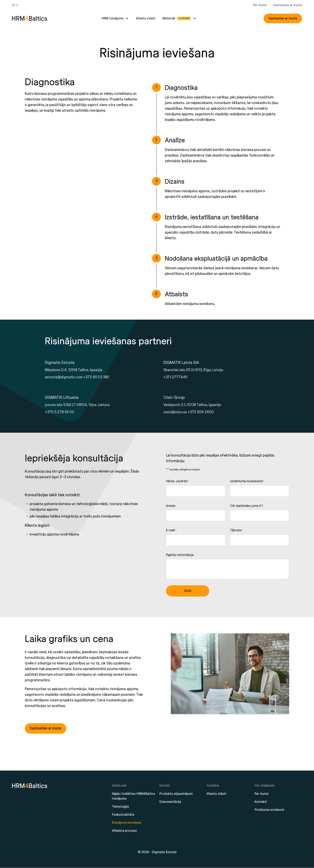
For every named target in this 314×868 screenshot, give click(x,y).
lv (16, 5)
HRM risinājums (112, 18)
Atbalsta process (124, 831)
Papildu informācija (180, 555)
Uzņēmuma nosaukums (247, 481)
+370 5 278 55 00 (59, 412)
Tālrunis (237, 531)
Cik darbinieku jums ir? (246, 506)
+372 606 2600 (201, 412)
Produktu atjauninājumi (176, 794)
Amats (171, 506)
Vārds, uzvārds (177, 481)
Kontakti (261, 802)
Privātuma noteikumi (269, 810)
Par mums (260, 5)
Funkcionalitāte (123, 815)
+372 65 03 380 (96, 377)
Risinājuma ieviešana (126, 823)
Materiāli (177, 18)
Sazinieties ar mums (288, 5)
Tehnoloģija (120, 807)
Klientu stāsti (146, 18)
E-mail (171, 531)
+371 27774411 (175, 377)
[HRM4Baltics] (30, 18)
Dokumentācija (170, 802)
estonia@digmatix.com (64, 377)
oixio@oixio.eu (175, 412)
